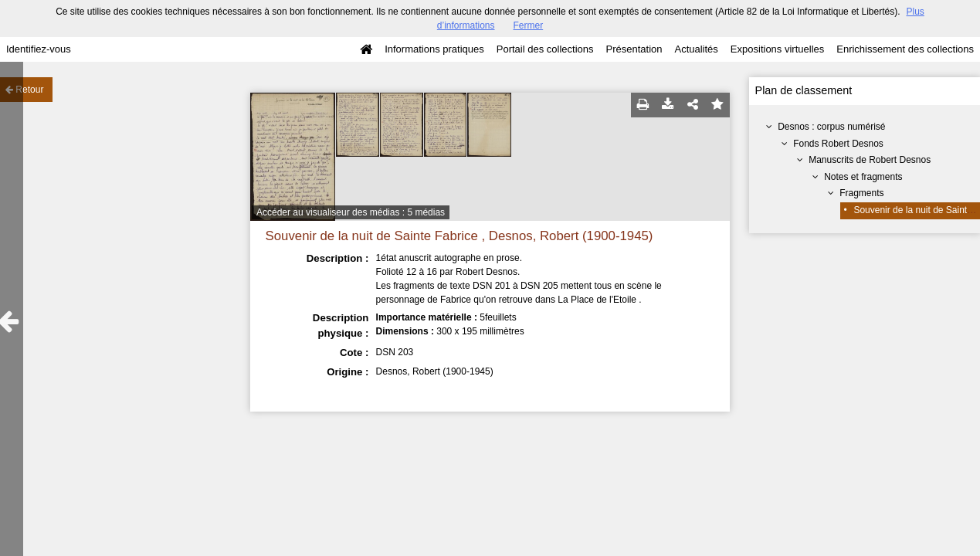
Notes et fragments (863, 177)
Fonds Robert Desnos (838, 144)
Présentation (634, 49)
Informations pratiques (434, 49)
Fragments (861, 193)
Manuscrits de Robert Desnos (870, 160)
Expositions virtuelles (777, 49)
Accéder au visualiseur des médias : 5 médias (351, 212)
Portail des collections (545, 49)
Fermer (529, 25)
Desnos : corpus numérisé (831, 127)
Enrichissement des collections (905, 49)
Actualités (696, 49)
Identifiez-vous (39, 49)
